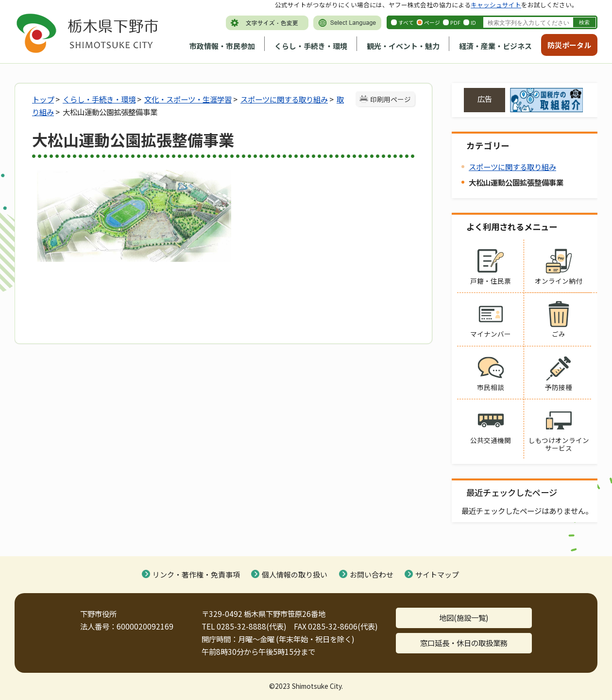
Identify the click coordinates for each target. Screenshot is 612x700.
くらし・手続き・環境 (311, 46)
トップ (43, 99)
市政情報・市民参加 (222, 46)
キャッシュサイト (496, 5)
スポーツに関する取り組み (284, 99)
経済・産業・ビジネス (495, 46)
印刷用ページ (391, 99)
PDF (455, 22)
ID (473, 22)
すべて (406, 22)
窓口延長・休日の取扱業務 (464, 643)
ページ (432, 22)
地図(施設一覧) (464, 617)
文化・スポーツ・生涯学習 (188, 99)
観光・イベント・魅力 (403, 46)
